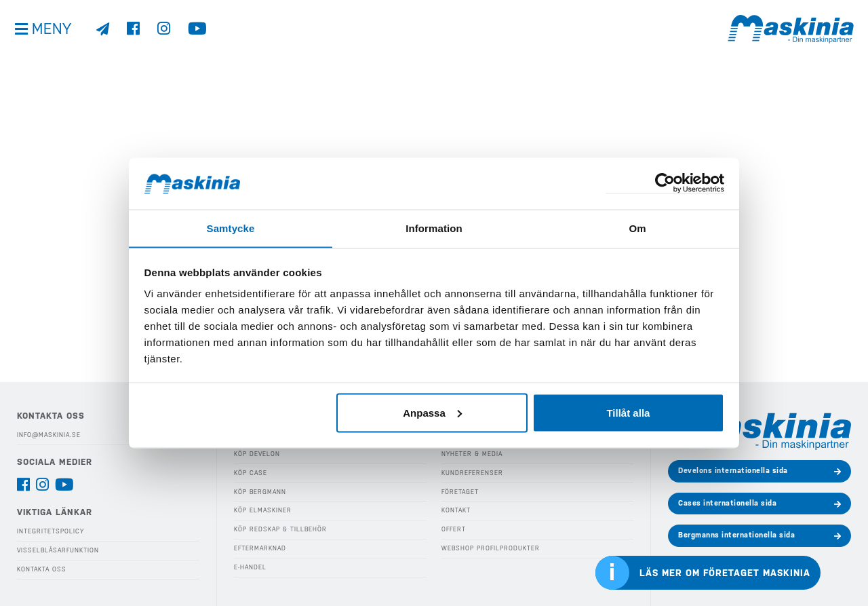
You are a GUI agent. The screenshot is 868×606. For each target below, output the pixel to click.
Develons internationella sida (733, 471)
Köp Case (251, 473)
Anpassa (432, 413)
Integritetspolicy (50, 531)
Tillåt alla (628, 413)
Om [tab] (637, 228)
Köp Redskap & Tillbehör (280, 529)
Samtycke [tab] (231, 228)
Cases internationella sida (727, 503)
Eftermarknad (259, 548)
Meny (54, 34)
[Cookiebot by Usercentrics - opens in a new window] (665, 184)
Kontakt (456, 510)
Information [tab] (434, 228)
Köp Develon (257, 454)
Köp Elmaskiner (262, 510)
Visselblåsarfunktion (58, 550)
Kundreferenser (471, 473)
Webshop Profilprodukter (490, 548)
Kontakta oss (42, 569)
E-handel (250, 567)
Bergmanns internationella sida (736, 535)
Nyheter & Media (472, 454)
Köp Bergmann (260, 491)
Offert (453, 529)
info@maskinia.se (49, 435)
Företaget (460, 491)
